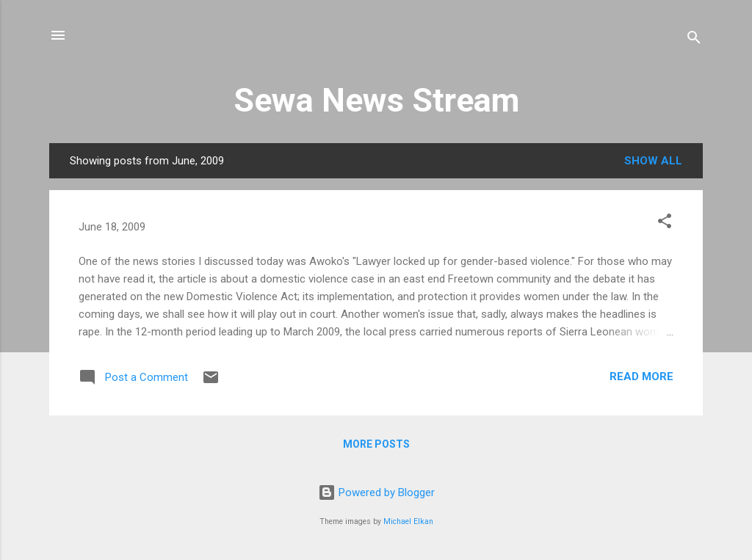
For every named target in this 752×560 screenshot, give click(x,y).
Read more (641, 377)
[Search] (694, 40)
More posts (376, 444)
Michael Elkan (408, 521)
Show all (653, 161)
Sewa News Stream (376, 100)
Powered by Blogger (376, 492)
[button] (665, 223)
